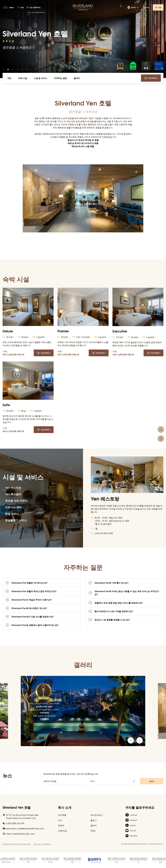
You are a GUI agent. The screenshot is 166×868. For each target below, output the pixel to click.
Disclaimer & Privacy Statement (17, 844)
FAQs (93, 831)
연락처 (61, 825)
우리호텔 (62, 815)
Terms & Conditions (42, 844)
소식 (60, 820)
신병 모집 (62, 831)
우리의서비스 (97, 815)
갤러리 (94, 825)
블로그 (94, 820)
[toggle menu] (9, 7)
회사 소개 (65, 807)
